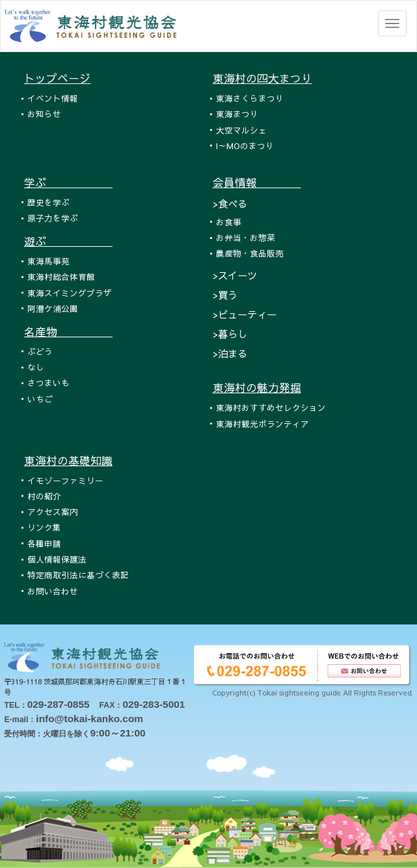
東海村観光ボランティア (262, 424)
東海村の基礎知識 (68, 460)
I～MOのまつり (245, 146)
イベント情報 (53, 98)
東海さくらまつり (250, 98)
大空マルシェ (241, 130)
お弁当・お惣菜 (246, 237)
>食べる (230, 203)
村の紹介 (44, 496)
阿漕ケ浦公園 (53, 308)
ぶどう (40, 351)
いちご (40, 399)
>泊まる (230, 353)
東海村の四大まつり (262, 78)
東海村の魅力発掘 (257, 387)
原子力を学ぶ (53, 218)
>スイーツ (235, 275)
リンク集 (44, 527)
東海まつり (237, 114)
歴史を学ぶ (48, 202)
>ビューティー (245, 314)
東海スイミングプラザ (70, 293)
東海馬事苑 (48, 261)
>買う (225, 295)
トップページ (57, 78)
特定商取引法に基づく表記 (78, 575)
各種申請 (44, 543)
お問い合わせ (53, 591)
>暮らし (230, 334)
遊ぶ (68, 241)
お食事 (229, 222)
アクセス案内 (53, 511)
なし (36, 367)
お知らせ (44, 114)
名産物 (68, 331)
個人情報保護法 (57, 559)
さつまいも (48, 383)
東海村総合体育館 (61, 276)
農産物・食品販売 (250, 253)
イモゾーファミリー (65, 480)
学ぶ (68, 182)
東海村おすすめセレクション (271, 407)
